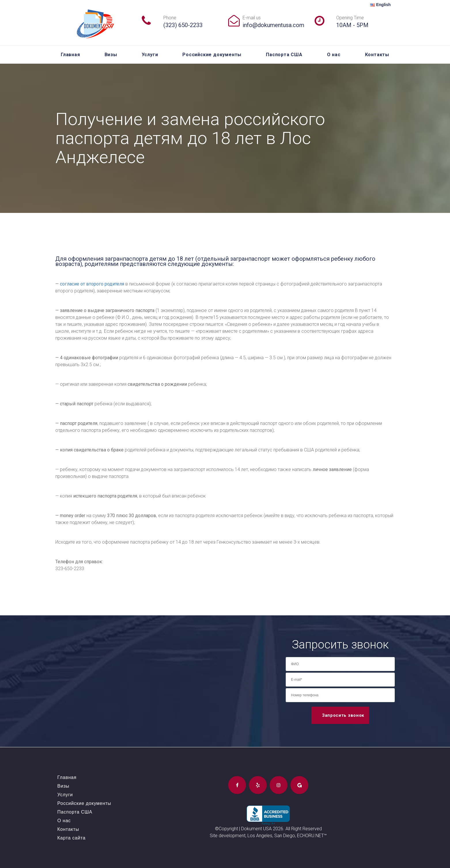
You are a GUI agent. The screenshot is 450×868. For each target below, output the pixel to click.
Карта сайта (71, 838)
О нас (334, 55)
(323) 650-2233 (183, 25)
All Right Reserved (304, 829)
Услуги (150, 55)
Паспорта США (284, 55)
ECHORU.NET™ (312, 836)
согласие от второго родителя (92, 284)
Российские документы (212, 55)
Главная (70, 55)
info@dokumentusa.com (273, 25)
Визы (111, 55)
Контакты (377, 55)
